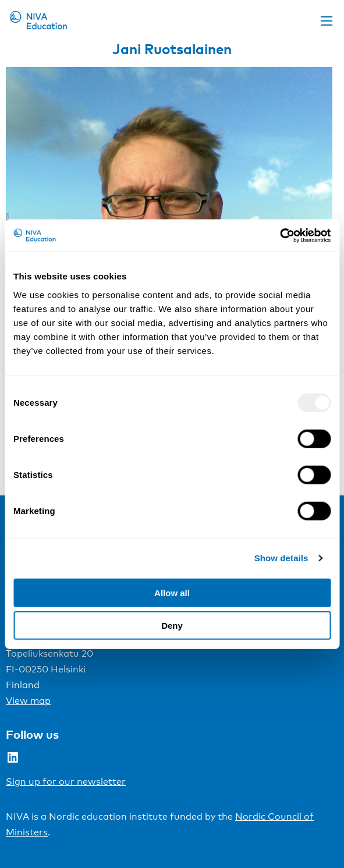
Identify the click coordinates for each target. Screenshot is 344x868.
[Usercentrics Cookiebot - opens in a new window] (280, 235)
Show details (281, 558)
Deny (172, 626)
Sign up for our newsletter (66, 782)
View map (28, 701)
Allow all (172, 592)
